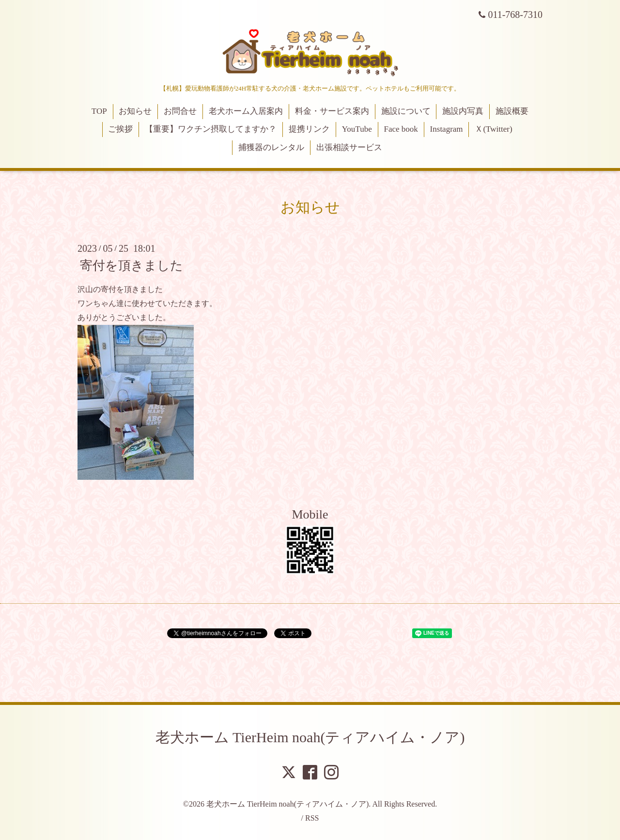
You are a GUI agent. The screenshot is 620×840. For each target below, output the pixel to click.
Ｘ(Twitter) (493, 129)
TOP (99, 111)
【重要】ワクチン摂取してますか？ (211, 129)
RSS (312, 818)
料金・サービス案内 (332, 111)
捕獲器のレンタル (271, 147)
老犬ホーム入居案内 (246, 111)
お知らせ (135, 111)
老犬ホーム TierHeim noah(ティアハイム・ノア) (310, 737)
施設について (406, 111)
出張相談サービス (349, 147)
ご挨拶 (120, 129)
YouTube (357, 129)
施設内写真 (463, 111)
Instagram (447, 129)
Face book (401, 129)
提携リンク (309, 129)
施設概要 (512, 111)
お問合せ (180, 111)
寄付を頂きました (132, 266)
